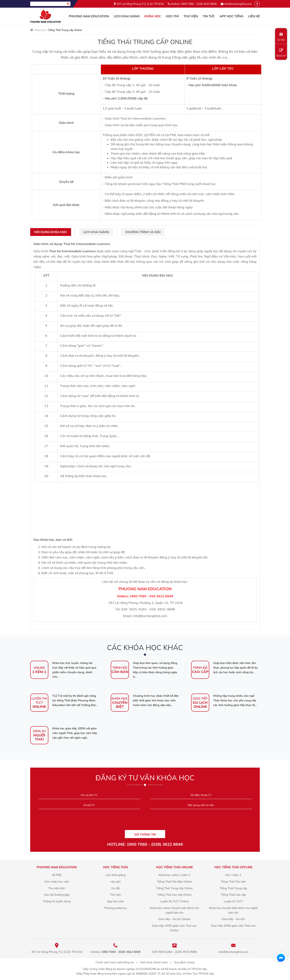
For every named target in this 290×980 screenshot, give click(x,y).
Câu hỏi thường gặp (57, 895)
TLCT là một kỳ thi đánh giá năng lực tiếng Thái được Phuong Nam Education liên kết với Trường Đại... (64, 700)
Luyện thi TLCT (233, 901)
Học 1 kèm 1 (233, 875)
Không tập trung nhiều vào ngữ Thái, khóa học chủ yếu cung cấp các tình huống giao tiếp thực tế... (224, 700)
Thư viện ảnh (57, 888)
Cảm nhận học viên (57, 882)
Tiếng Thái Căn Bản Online (175, 882)
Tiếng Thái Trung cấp (233, 888)
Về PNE (57, 875)
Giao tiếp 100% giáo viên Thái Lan (233, 926)
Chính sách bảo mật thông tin (115, 962)
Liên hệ (254, 16)
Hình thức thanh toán (154, 962)
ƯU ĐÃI (281, 37)
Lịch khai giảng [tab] (96, 232)
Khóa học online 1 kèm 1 (175, 875)
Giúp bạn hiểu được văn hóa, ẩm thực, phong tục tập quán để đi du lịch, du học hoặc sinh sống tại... (224, 668)
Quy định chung (184, 962)
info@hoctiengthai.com (238, 4)
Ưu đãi (116, 888)
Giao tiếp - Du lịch (233, 919)
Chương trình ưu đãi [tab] (143, 232)
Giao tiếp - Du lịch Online (174, 919)
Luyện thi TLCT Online (175, 901)
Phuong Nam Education (89, 16)
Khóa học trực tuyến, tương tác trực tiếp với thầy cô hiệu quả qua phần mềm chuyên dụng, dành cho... (63, 670)
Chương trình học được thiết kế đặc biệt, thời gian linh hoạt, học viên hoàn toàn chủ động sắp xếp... (145, 700)
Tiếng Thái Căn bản (233, 882)
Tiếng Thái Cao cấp (233, 895)
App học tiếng (231, 16)
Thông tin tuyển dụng (57, 901)
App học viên (116, 901)
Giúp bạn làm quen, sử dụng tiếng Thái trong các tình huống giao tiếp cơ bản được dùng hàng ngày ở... (144, 670)
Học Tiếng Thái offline (233, 867)
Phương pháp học (116, 908)
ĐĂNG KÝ (281, 53)
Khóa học (153, 16)
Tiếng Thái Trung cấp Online (175, 888)
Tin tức (209, 16)
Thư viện (191, 16)
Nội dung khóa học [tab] (51, 232)
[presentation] (145, 821)
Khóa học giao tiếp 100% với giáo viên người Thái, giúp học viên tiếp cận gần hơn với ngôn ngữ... (64, 733)
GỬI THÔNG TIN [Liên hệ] (145, 834)
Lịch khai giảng (127, 16)
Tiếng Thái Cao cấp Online (174, 895)
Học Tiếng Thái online (175, 867)
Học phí (172, 16)
